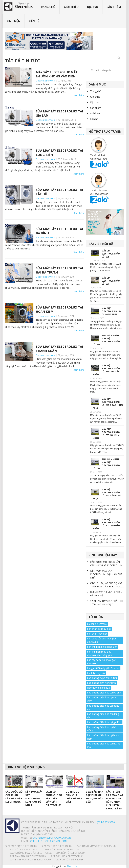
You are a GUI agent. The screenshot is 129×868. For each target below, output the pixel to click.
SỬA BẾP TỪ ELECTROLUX (70, 853)
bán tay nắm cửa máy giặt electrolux (101, 662)
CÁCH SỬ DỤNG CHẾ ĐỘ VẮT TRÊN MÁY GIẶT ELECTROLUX (107, 585)
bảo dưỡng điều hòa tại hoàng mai (104, 745)
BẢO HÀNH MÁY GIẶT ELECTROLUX (96, 846)
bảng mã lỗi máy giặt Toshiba (103, 668)
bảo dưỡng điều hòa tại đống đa (103, 716)
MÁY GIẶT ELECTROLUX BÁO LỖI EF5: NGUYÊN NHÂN (106, 434)
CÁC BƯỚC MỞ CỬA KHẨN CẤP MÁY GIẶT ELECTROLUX (106, 564)
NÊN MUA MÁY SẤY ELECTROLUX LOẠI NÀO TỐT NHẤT (106, 574)
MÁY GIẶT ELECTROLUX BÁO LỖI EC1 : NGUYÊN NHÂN (106, 524)
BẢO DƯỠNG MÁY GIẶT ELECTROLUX (31, 853)
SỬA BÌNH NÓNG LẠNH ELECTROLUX (30, 860)
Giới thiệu (71, 7)
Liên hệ (34, 21)
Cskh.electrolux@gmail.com (49, 841)
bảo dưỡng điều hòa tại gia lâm (104, 722)
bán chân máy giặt (97, 634)
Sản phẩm (114, 7)
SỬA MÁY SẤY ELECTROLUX (57, 846)
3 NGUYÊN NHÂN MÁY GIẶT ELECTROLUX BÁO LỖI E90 (106, 340)
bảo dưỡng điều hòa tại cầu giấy (102, 699)
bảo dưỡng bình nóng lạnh (101, 683)
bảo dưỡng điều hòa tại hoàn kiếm (103, 737)
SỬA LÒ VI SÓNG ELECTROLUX (62, 849)
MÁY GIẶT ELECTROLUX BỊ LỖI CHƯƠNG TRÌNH (112, 311)
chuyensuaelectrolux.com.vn (52, 838)
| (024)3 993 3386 (105, 822)
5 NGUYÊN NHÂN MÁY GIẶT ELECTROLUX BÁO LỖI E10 (106, 464)
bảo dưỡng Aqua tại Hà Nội (102, 678)
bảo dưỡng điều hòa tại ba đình (104, 693)
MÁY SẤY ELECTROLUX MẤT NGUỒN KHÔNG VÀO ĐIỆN (57, 74)
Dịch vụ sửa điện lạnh (69, 860)
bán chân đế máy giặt (99, 629)
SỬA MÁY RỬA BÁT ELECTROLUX (28, 856)
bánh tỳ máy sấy (96, 673)
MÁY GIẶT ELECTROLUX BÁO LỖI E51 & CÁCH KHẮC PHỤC (108, 404)
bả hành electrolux (97, 624)
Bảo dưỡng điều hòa (98, 688)
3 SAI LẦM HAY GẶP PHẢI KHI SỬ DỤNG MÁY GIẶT (106, 603)
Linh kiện (14, 21)
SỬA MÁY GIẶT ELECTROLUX (21, 846)
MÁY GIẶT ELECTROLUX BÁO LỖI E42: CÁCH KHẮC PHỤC (107, 494)
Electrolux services (45, 81)
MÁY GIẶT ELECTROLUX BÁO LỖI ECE (111, 254)
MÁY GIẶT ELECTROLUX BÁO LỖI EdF (111, 281)
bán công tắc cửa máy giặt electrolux (102, 640)
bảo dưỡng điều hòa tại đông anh (103, 707)
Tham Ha (72, 866)
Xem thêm (79, 95)
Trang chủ (47, 7)
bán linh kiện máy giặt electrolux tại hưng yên (100, 653)
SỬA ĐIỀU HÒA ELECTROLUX (67, 856)
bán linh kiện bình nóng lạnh (102, 647)
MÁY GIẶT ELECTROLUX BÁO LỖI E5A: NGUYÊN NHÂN (106, 370)
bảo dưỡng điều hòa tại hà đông (102, 729)
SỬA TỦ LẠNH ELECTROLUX (25, 849)
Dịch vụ (93, 7)
